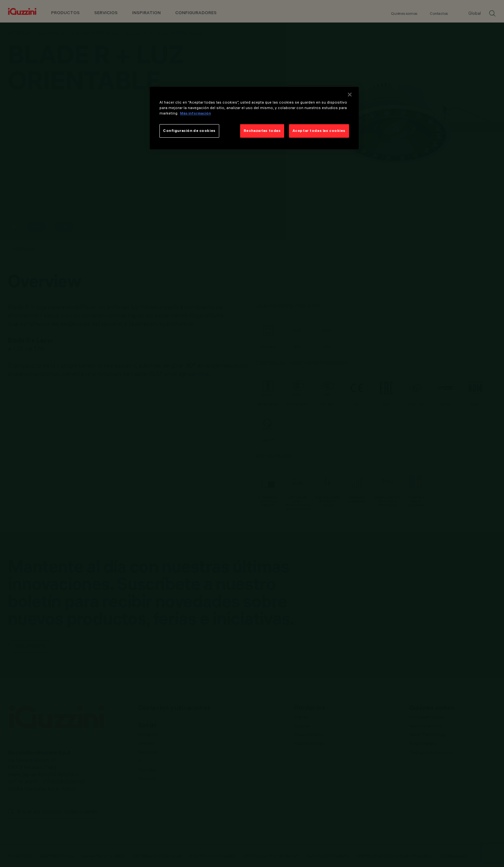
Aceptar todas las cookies (319, 131)
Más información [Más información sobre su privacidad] (195, 113)
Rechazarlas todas (262, 131)
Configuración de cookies (189, 131)
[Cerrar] (350, 95)
